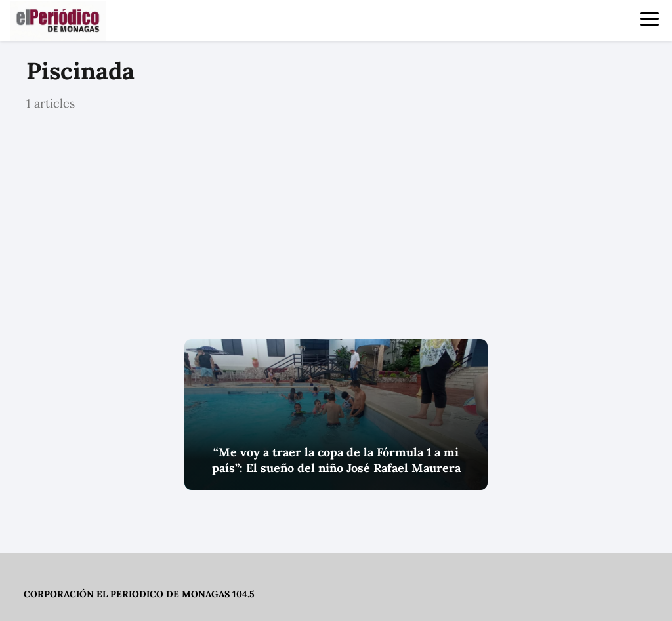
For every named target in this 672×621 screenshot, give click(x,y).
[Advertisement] (336, 226)
